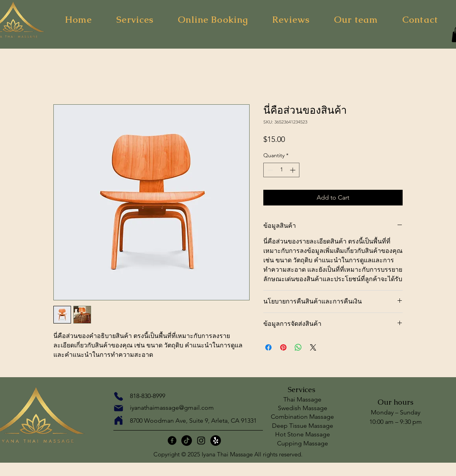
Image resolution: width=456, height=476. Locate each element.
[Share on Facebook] (268, 347)
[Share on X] (313, 347)
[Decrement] (269, 170)
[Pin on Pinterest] (283, 347)
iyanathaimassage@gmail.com (172, 408)
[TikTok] (187, 441)
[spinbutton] (281, 170)
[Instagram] (201, 441)
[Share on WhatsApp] (298, 347)
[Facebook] (172, 441)
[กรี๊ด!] (216, 441)
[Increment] (293, 170)
